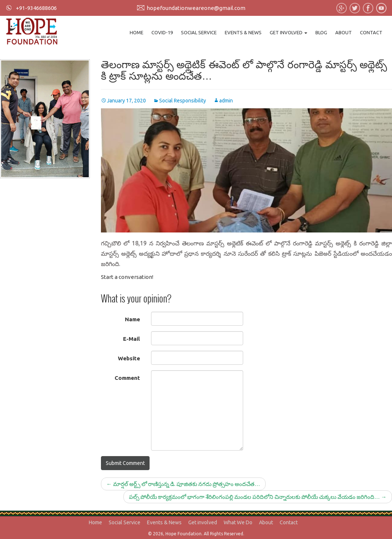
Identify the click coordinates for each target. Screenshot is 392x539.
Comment (127, 378)
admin (226, 101)
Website (129, 358)
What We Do (238, 522)
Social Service (199, 32)
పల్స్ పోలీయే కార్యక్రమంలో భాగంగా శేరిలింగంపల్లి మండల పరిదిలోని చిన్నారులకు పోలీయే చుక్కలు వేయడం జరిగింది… (258, 497)
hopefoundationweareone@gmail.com (196, 8)
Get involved (288, 32)
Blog (321, 32)
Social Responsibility (183, 101)
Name (132, 319)
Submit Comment (125, 463)
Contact (371, 32)
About (344, 32)
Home (136, 32)
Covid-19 (162, 32)
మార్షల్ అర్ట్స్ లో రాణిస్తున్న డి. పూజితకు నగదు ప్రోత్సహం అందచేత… (183, 484)
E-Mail (132, 339)
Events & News (243, 32)
